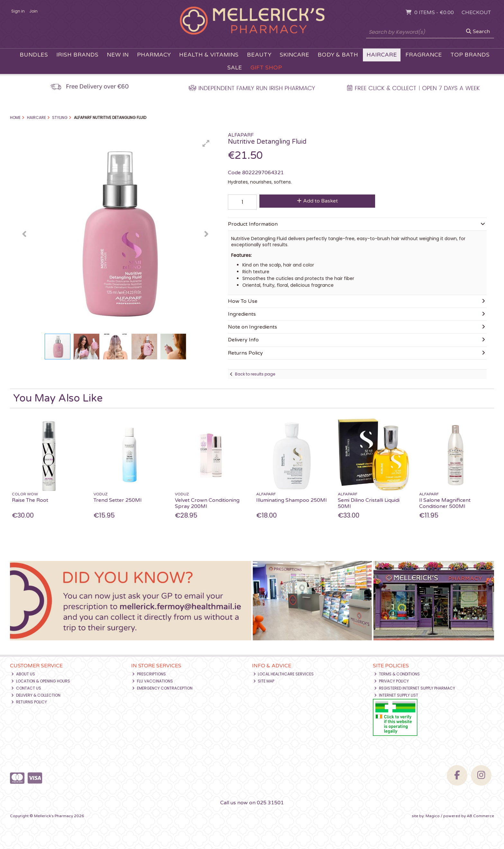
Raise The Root (30, 500)
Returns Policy (29, 702)
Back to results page (255, 374)
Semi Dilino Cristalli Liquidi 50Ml (369, 503)
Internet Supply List (396, 695)
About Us (23, 674)
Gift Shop (266, 68)
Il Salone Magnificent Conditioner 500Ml (445, 503)
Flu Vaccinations (153, 681)
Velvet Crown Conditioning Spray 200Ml (207, 503)
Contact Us (26, 688)
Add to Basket (317, 201)
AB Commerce (480, 816)
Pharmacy (154, 55)
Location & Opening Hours (41, 681)
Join (33, 11)
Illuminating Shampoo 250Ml (291, 500)
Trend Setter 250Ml (117, 500)
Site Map (264, 681)
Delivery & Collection (36, 695)
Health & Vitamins (209, 55)
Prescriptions (149, 674)
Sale (235, 68)
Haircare (382, 55)
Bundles (34, 55)
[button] (206, 143)
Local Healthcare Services (284, 674)
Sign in (18, 11)
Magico (433, 816)
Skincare (294, 55)
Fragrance (424, 55)
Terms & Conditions (397, 674)
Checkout (476, 13)
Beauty (259, 55)
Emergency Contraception (162, 688)
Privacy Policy (392, 681)
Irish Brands (77, 55)
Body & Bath (338, 55)
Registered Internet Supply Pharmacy (415, 688)
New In (118, 55)
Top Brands (470, 55)
